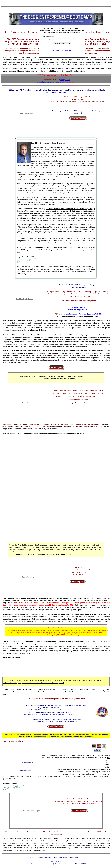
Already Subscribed (56, 50)
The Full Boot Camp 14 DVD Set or (49, 82)
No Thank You (70, 50)
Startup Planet (65, 80)
